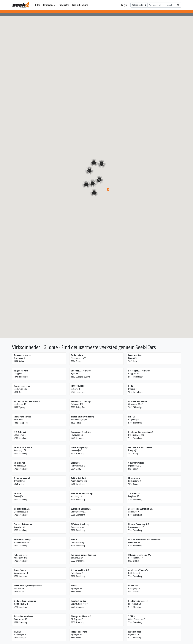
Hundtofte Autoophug (138, 601)
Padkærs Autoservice (23, 447)
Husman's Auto (20, 570)
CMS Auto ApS (20, 432)
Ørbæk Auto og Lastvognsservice (28, 586)
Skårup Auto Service (22, 417)
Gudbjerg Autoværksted (81, 371)
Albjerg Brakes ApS (22, 509)
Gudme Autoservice (22, 355)
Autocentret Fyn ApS (23, 540)
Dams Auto (76, 463)
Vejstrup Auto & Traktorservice (27, 401)
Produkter (64, 5)
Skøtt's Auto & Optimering (83, 417)
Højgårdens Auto (21, 371)
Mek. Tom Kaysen (21, 555)
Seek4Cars (21, 5)
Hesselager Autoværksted (139, 371)
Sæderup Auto (77, 355)
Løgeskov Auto (135, 632)
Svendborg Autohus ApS (81, 509)
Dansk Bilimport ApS (80, 447)
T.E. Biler (17, 493)
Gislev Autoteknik (136, 463)
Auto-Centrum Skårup (138, 401)
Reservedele (49, 5)
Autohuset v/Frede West (139, 570)
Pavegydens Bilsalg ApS (81, 432)
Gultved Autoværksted (24, 616)
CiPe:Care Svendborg (80, 524)
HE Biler (132, 386)
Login (124, 5)
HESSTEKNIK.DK (78, 386)
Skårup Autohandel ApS (81, 401)
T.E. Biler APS (134, 493)
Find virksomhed (80, 5)
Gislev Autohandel (22, 478)
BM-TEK (132, 417)
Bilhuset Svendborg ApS (139, 524)
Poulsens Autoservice (23, 524)
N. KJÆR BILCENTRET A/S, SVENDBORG (145, 540)
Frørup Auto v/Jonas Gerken (140, 447)
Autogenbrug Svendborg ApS (141, 509)
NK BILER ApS (19, 463)
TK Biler (132, 616)
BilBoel (74, 586)
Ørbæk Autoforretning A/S (140, 555)
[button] (108, 190)
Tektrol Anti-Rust (79, 478)
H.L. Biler (17, 632)
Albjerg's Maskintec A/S (81, 616)
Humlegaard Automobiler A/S (141, 432)
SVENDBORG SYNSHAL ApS (82, 493)
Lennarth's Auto (135, 355)
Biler (37, 5)
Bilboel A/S (133, 586)
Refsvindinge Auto (79, 632)
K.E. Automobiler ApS (80, 570)
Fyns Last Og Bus (78, 601)
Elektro (74, 540)
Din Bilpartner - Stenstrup (25, 601)
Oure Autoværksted (22, 386)
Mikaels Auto (134, 478)
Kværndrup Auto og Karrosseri (84, 555)
